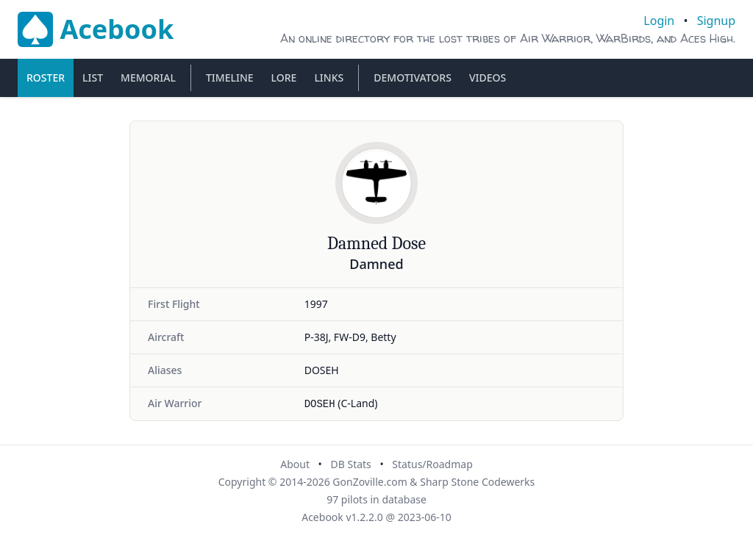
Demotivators (413, 78)
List (93, 78)
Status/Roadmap (432, 464)
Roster (46, 78)
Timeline (230, 78)
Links (329, 78)
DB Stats (350, 464)
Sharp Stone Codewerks (477, 482)
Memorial (148, 78)
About (295, 464)
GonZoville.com (370, 482)
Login (659, 21)
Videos (488, 78)
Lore (284, 78)
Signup (716, 21)
